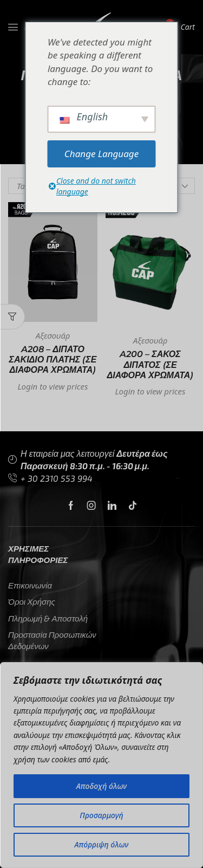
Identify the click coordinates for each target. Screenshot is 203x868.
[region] (101, 765)
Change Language (101, 154)
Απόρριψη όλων (102, 844)
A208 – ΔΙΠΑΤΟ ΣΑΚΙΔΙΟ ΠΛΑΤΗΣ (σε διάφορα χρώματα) (53, 359)
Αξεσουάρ (53, 335)
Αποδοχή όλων (101, 786)
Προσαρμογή (101, 815)
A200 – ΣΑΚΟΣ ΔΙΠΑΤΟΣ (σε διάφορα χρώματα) (150, 364)
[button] (12, 317)
